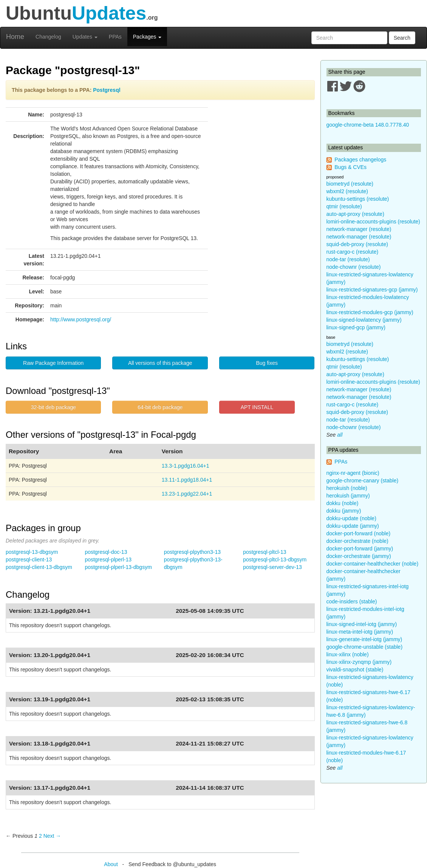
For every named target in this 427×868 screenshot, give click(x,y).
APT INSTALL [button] (257, 407)
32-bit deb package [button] (53, 407)
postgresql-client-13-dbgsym (39, 567)
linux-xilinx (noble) (348, 654)
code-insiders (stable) (352, 601)
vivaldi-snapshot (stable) (355, 670)
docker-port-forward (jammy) (360, 549)
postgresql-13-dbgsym (32, 552)
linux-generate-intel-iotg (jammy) (364, 639)
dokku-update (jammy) (353, 526)
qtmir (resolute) (344, 206)
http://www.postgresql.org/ (81, 319)
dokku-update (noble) (351, 518)
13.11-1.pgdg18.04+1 (187, 480)
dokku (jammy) (344, 511)
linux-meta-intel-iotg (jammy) (360, 632)
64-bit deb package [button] (160, 407)
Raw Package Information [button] (53, 363)
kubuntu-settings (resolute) (358, 199)
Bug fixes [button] (267, 363)
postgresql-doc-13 (106, 552)
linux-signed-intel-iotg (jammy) (362, 624)
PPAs (115, 37)
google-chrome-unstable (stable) (365, 647)
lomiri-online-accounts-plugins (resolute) (373, 222)
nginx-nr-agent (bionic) (353, 473)
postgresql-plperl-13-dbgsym (118, 567)
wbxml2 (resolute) (347, 191)
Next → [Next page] (52, 836)
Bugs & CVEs (350, 167)
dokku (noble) (343, 503)
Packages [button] (147, 37)
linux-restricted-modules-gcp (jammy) (370, 312)
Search (402, 38)
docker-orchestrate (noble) (357, 541)
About (111, 864)
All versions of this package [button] (160, 363)
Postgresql (107, 90)
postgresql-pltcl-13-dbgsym (275, 560)
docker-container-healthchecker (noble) (373, 564)
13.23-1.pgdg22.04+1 (187, 494)
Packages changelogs (360, 160)
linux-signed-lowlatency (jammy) (364, 320)
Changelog (48, 37)
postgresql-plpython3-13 (192, 552)
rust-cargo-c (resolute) (353, 252)
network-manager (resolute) (359, 229)
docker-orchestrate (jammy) (359, 556)
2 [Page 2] (40, 836)
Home (15, 37)
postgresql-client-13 (29, 560)
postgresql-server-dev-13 (272, 567)
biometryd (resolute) (350, 184)
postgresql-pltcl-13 (265, 552)
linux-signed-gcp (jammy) (356, 327)
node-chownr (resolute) (354, 267)
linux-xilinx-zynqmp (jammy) (359, 662)
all (340, 435)
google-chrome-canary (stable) (363, 480)
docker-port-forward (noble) (359, 533)
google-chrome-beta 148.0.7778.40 (368, 125)
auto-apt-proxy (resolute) (355, 214)
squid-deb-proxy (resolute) (357, 244)
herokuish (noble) (347, 488)
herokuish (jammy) (348, 496)
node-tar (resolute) (348, 259)
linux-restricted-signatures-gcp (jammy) (372, 290)
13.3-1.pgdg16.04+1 (186, 466)
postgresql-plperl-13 (108, 560)
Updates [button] (85, 37)
